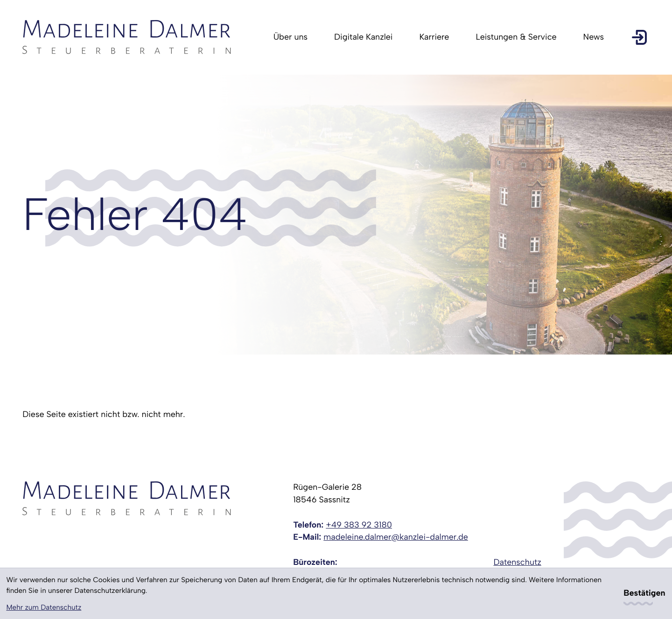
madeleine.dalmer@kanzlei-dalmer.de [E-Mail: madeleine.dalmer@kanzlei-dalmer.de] (396, 537)
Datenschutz (517, 562)
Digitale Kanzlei (363, 37)
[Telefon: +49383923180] (359, 525)
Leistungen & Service (516, 37)
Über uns (290, 37)
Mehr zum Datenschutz (44, 607)
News (594, 37)
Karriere (434, 37)
